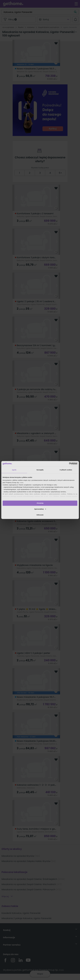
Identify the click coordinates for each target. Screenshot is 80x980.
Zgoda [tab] (14, 470)
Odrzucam (40, 515)
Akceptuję (40, 503)
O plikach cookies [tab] (66, 470)
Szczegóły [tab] (40, 470)
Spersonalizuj (40, 509)
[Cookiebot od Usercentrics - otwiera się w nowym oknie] (64, 464)
